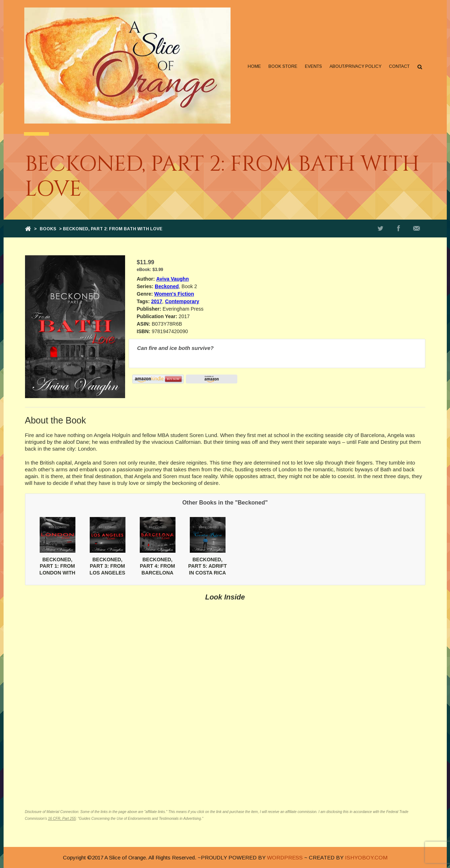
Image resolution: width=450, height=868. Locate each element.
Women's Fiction (174, 294)
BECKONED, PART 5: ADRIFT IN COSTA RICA (207, 566)
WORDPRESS (285, 857)
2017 (157, 301)
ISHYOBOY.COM (366, 857)
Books (48, 229)
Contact (399, 66)
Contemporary (182, 301)
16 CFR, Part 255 (62, 819)
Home (254, 66)
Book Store (283, 66)
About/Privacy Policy (355, 66)
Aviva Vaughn (172, 279)
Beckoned (167, 286)
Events (313, 66)
